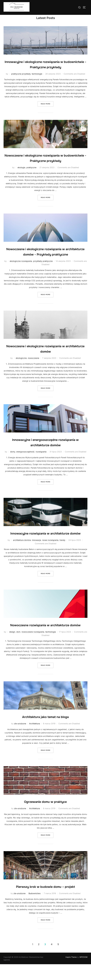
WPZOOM (83, 973)
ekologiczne (21, 363)
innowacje (36, 550)
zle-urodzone (20, 739)
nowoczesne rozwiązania (33, 647)
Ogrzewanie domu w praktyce (45, 817)
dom (18, 647)
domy (13, 457)
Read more (47, 109)
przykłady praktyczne (43, 266)
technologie (37, 79)
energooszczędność (25, 457)
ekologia (21, 172)
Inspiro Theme (71, 973)
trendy (62, 550)
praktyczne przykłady (21, 79)
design (12, 647)
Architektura (35, 739)
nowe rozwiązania (50, 550)
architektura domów (22, 550)
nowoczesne (33, 363)
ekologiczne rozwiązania (21, 266)
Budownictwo (35, 909)
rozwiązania (41, 457)
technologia (51, 647)
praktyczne (31, 172)
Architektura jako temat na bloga (45, 732)
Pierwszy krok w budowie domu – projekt (45, 902)
